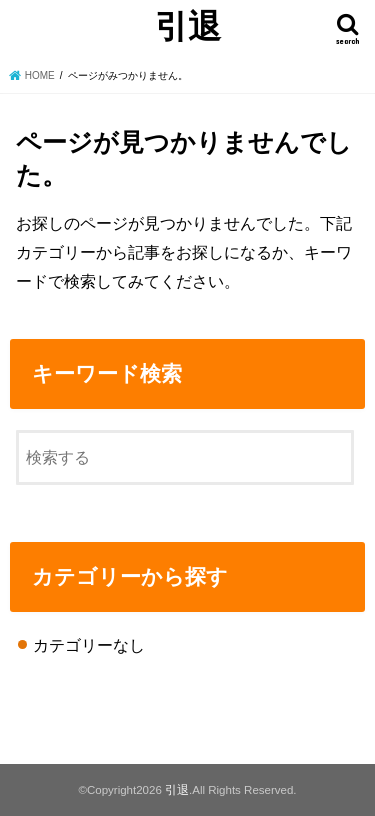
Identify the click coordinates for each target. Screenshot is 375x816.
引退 (188, 25)
